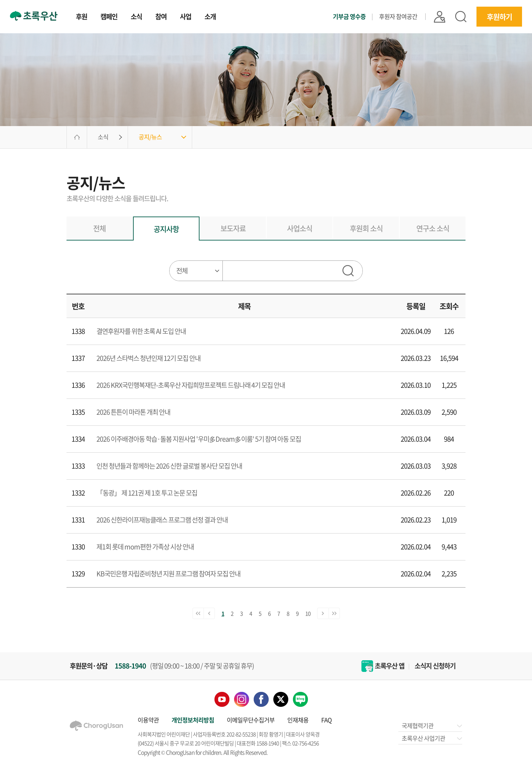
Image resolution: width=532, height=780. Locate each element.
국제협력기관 (431, 726)
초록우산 (34, 16)
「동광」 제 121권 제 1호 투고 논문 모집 (147, 493)
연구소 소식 (433, 228)
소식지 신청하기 (435, 666)
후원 (81, 17)
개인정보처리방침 (193, 720)
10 (308, 613)
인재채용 (298, 720)
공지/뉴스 (150, 137)
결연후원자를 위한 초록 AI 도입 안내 (141, 331)
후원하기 (499, 16)
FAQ (326, 720)
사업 (186, 17)
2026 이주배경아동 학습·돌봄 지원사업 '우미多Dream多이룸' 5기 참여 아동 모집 (199, 439)
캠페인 (109, 17)
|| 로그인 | (440, 16)
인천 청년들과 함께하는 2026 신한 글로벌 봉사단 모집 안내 (169, 466)
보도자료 (233, 228)
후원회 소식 (366, 228)
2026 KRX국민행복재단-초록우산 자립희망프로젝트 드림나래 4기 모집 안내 (191, 385)
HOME (77, 137)
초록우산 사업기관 (431, 738)
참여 (161, 17)
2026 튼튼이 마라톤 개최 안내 (133, 412)
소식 (136, 17)
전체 (99, 228)
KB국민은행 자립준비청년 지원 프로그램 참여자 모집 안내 (168, 574)
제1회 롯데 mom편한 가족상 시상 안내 (145, 547)
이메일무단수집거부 (251, 720)
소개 (210, 17)
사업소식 (300, 228)
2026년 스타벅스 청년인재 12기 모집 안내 (148, 358)
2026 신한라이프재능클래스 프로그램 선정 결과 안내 (162, 520)
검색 (461, 17)
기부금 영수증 (349, 17)
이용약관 (148, 720)
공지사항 (166, 229)
